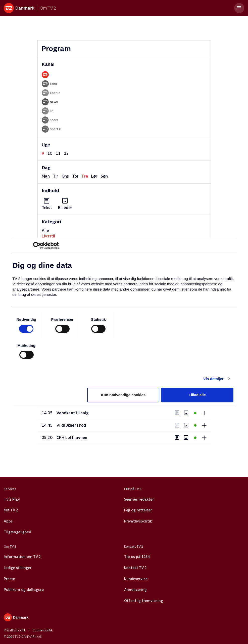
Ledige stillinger (18, 568)
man (46, 176)
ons (65, 176)
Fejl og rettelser (138, 510)
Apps (8, 521)
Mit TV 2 (11, 510)
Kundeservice (136, 579)
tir (56, 176)
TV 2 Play (12, 499)
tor (75, 176)
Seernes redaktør (139, 499)
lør (94, 176)
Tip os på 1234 (137, 557)
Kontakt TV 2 (135, 568)
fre (85, 176)
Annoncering (135, 590)
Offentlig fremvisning (144, 601)
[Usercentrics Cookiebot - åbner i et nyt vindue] (37, 246)
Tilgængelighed (17, 532)
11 (58, 153)
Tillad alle (197, 395)
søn (104, 176)
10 (50, 153)
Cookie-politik (42, 630)
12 (66, 153)
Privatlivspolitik (138, 521)
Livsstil (48, 236)
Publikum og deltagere (24, 590)
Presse (9, 579)
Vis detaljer (213, 379)
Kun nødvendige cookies (123, 395)
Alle (45, 231)
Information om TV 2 (22, 557)
